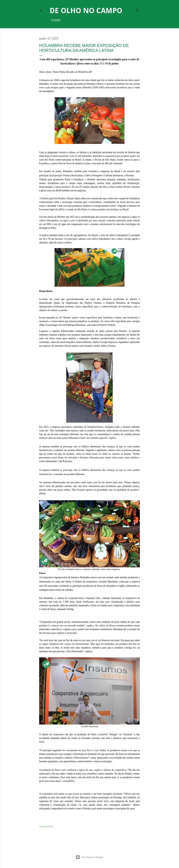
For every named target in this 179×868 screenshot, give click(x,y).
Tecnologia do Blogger (90, 857)
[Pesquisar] (138, 10)
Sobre (56, 20)
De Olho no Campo (86, 11)
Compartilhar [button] (46, 826)
